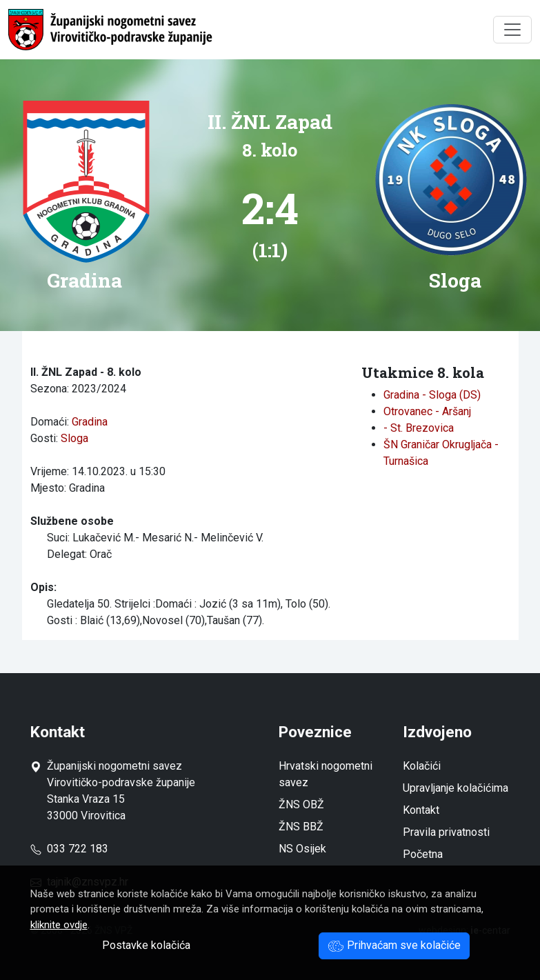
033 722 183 (69, 849)
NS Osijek (302, 849)
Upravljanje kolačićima (456, 788)
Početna (423, 854)
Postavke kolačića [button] (146, 945)
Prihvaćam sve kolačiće (394, 945)
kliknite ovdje (59, 925)
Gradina (90, 422)
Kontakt (421, 810)
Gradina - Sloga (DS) (432, 395)
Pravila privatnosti (446, 832)
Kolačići (422, 766)
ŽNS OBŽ (301, 804)
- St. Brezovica (419, 428)
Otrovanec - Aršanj (427, 411)
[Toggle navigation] (512, 30)
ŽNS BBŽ (301, 827)
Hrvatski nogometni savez (326, 774)
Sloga (74, 438)
